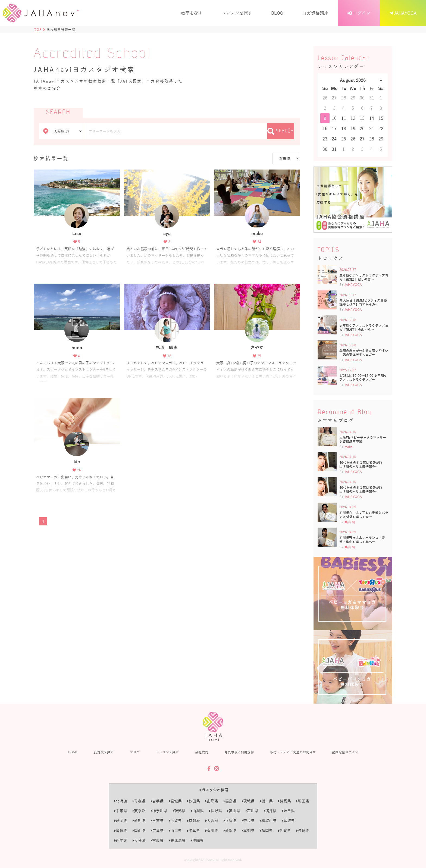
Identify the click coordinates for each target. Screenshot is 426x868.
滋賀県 (175, 821)
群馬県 (285, 801)
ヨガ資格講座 (315, 13)
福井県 (270, 811)
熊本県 (121, 840)
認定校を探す (104, 752)
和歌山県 (268, 821)
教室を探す (192, 13)
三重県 (157, 821)
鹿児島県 (177, 840)
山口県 (175, 831)
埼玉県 (303, 801)
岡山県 (139, 831)
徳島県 (194, 831)
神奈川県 (159, 811)
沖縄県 (197, 840)
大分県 (139, 840)
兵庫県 (230, 821)
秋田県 (194, 801)
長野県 (216, 811)
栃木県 (266, 801)
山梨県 (197, 811)
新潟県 (179, 811)
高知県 (248, 831)
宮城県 (175, 801)
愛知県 (139, 821)
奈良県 (248, 821)
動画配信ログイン (345, 752)
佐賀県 (285, 831)
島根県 (121, 831)
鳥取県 (288, 821)
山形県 (212, 801)
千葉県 (121, 811)
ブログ (135, 752)
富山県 (234, 811)
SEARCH (281, 131)
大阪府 (212, 821)
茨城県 (248, 801)
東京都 (139, 811)
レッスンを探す (237, 13)
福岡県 (266, 831)
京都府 (194, 821)
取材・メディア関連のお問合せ (293, 752)
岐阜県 (288, 811)
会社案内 (202, 752)
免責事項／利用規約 (239, 752)
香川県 (212, 831)
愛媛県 (230, 831)
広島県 (157, 831)
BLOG (277, 13)
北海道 (121, 801)
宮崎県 (157, 840)
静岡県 (121, 821)
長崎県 (303, 831)
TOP (38, 29)
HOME (73, 752)
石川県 (252, 811)
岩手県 (157, 801)
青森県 (139, 801)
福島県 (230, 801)
